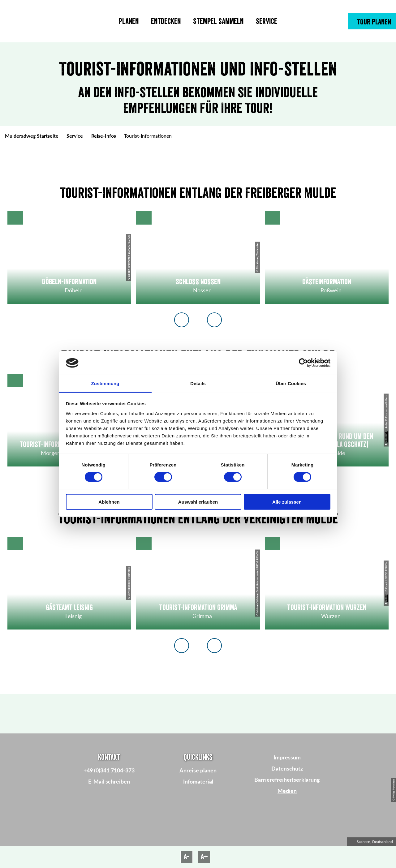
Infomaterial (198, 781)
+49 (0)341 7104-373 (109, 770)
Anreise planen (198, 770)
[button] (372, 21)
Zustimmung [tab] (105, 383)
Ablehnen (109, 502)
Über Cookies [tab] (291, 383)
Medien (287, 791)
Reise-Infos (104, 136)
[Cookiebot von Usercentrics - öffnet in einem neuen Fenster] (303, 363)
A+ (204, 857)
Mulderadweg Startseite (32, 136)
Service (75, 136)
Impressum (287, 757)
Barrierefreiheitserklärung (287, 780)
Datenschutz (287, 768)
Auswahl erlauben (198, 502)
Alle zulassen (287, 502)
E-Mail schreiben (109, 781)
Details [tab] (198, 383)
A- (187, 857)
